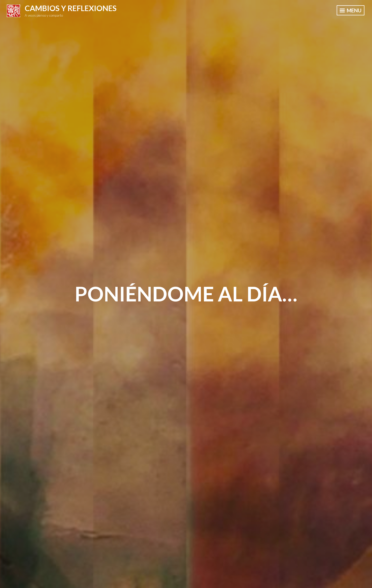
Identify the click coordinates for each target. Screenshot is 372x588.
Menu (351, 10)
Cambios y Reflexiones (71, 8)
